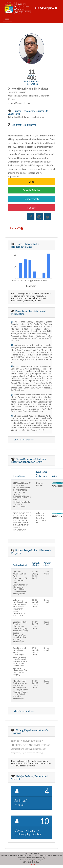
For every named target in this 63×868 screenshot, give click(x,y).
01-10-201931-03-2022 (35, 684)
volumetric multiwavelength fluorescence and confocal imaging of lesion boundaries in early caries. (20, 608)
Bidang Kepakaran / (30, 731)
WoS (32, 182)
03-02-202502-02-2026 (35, 603)
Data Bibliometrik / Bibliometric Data (25, 245)
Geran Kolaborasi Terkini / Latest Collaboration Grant (29, 460)
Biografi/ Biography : (23, 125)
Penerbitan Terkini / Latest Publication (29, 312)
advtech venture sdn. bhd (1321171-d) (41, 518)
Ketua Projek (46, 573)
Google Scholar (32, 190)
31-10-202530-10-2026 (35, 575)
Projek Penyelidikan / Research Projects (31, 552)
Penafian (32, 864)
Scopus (32, 207)
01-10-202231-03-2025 (35, 625)
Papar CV (17, 228)
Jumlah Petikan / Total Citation (32, 83)
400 (32, 78)
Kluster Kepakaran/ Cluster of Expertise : (28, 112)
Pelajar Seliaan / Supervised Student (29, 778)
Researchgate (32, 199)
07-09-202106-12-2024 (35, 651)
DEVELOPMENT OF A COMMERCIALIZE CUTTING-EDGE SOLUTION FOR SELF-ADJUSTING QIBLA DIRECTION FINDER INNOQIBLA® (22, 521)
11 (32, 72)
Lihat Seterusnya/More (24, 440)
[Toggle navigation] (7, 18)
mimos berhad (40, 484)
